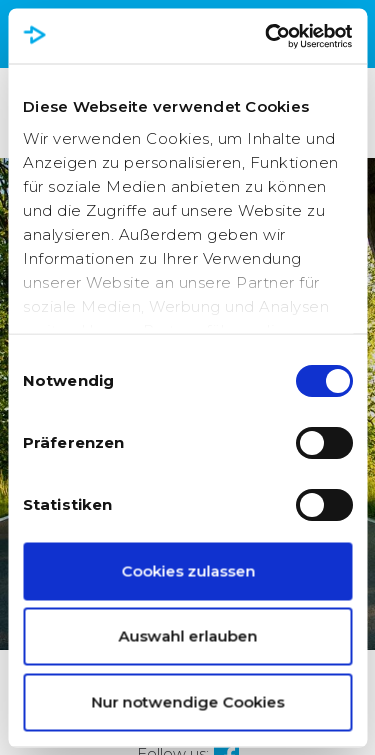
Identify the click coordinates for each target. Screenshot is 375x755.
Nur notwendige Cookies (187, 701)
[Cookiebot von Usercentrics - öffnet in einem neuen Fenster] (267, 36)
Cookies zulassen (188, 570)
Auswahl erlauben (187, 636)
